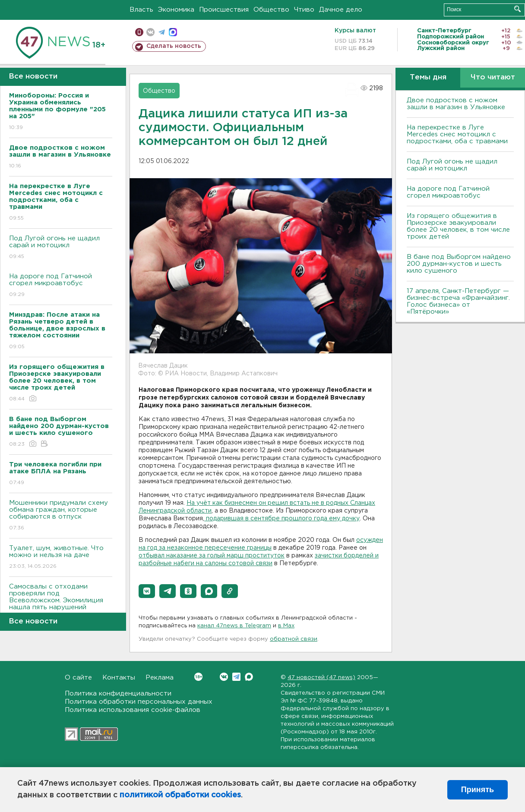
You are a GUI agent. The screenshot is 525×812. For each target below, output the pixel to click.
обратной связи (294, 639)
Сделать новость (174, 46)
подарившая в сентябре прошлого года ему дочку (282, 519)
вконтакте (150, 32)
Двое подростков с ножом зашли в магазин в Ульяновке (456, 104)
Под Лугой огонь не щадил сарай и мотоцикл (61, 248)
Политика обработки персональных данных (139, 702)
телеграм (162, 32)
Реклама (160, 678)
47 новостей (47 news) (321, 678)
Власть (141, 10)
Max (249, 677)
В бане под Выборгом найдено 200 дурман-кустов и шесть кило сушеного (459, 264)
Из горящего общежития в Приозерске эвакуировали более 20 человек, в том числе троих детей (458, 226)
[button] (147, 591)
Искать (517, 9)
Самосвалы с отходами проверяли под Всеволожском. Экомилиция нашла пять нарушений (61, 603)
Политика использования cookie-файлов (133, 710)
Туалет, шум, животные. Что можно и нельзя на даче (61, 558)
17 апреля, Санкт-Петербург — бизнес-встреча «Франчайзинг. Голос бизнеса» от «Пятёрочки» (458, 301)
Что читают (493, 77)
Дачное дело (341, 10)
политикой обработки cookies (180, 795)
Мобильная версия (139, 32)
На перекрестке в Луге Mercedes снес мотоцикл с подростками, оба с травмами (457, 134)
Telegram (236, 677)
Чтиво (304, 10)
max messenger (173, 32)
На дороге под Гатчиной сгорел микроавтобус (61, 286)
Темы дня (428, 77)
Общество (271, 10)
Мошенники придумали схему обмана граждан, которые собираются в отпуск (61, 516)
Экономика (176, 10)
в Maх (286, 626)
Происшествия (224, 10)
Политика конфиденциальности (118, 694)
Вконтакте (198, 677)
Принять (478, 790)
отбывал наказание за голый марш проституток (212, 556)
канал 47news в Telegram (234, 626)
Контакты (119, 678)
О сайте (78, 678)
